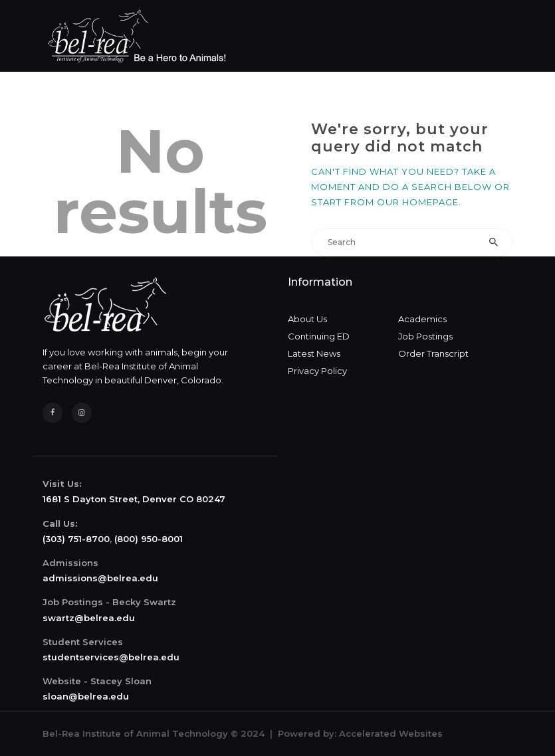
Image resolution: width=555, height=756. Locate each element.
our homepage (418, 202)
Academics (422, 319)
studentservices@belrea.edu (111, 657)
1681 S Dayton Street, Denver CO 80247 (134, 499)
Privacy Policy (317, 371)
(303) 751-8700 (76, 539)
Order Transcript (433, 353)
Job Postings (425, 336)
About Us (307, 319)
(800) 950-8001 (149, 539)
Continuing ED (319, 336)
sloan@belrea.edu (86, 696)
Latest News (314, 353)
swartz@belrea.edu (89, 618)
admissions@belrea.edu (100, 578)
